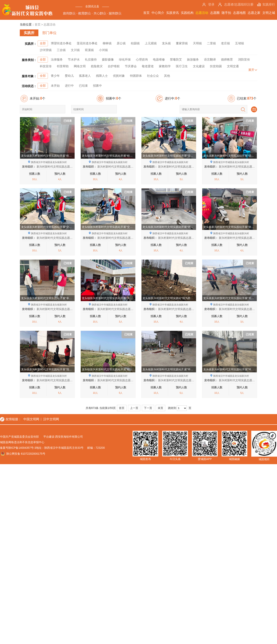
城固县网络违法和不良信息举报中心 (22, 584)
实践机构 (187, 13)
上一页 (134, 550)
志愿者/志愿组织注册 (239, 4)
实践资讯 (173, 13)
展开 (251, 70)
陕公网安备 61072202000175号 (26, 596)
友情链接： (13, 561)
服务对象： (29, 76)
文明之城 (269, 13)
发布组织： (29, 167)
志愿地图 (239, 13)
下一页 (148, 550)
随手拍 (226, 13)
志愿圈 (215, 13)
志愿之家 (254, 13)
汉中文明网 (51, 561)
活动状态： (29, 86)
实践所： (31, 44)
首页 (146, 13)
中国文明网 (31, 561)
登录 (211, 4)
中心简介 (158, 13)
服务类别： (29, 60)
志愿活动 (202, 13)
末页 (160, 550)
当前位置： (27, 24)
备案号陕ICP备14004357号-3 (18, 590)
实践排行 (269, 4)
